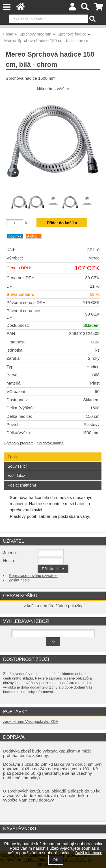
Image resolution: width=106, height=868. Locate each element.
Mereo (94, 258)
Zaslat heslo (19, 580)
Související (17, 466)
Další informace (89, 853)
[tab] (53, 453)
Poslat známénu (22, 485)
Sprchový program (19, 443)
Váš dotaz (16, 476)
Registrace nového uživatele (33, 576)
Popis (13, 457)
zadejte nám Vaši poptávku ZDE (31, 722)
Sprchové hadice (50, 443)
